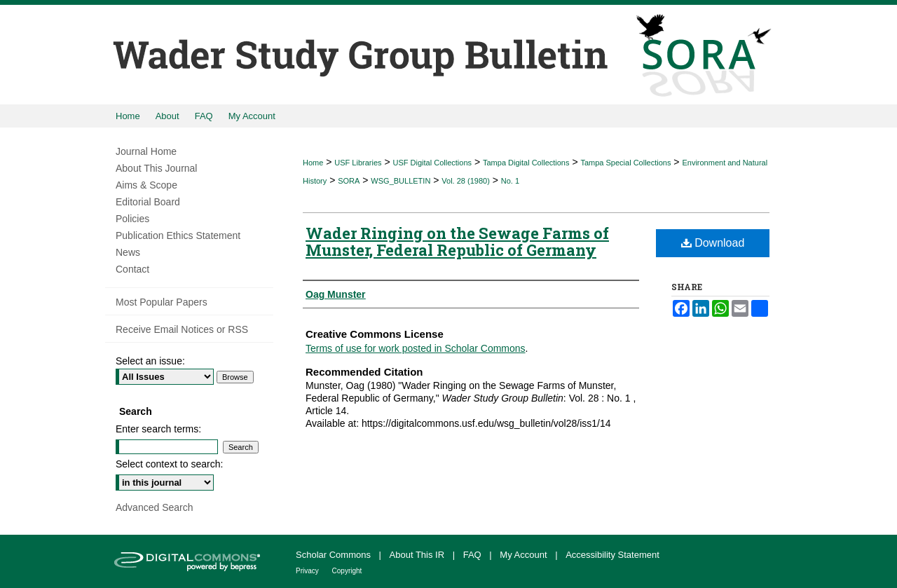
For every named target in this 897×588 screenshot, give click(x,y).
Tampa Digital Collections (526, 163)
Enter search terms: (158, 429)
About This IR (418, 555)
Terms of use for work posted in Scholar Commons (416, 348)
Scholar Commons (335, 555)
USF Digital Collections (432, 163)
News (128, 252)
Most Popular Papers (162, 302)
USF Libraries (358, 163)
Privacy (308, 571)
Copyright (347, 571)
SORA (349, 181)
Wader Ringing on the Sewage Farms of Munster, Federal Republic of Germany (457, 241)
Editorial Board (148, 202)
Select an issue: (150, 361)
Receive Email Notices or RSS (182, 329)
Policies (132, 219)
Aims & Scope (146, 185)
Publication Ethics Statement (178, 235)
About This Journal (156, 168)
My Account (525, 555)
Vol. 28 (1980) (466, 181)
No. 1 (510, 181)
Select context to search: (169, 464)
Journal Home (146, 151)
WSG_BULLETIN (400, 181)
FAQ (474, 555)
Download (713, 243)
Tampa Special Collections (625, 163)
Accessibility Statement (612, 555)
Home (313, 163)
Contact (132, 269)
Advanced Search (155, 507)
